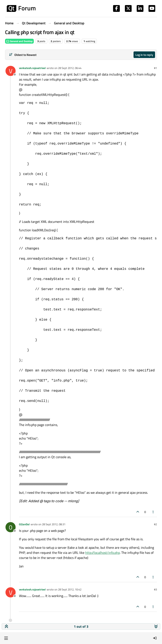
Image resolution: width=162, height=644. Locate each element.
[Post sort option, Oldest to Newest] (23, 55)
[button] (6, 638)
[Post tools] (153, 512)
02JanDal (24, 524)
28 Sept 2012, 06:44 (70, 68)
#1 (155, 68)
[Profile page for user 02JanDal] (11, 527)
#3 (155, 589)
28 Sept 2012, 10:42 (70, 589)
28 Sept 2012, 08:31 (54, 524)
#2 (155, 524)
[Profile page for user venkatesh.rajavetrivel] (11, 71)
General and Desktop (19, 41)
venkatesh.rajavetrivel (32, 68)
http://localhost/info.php (103, 553)
